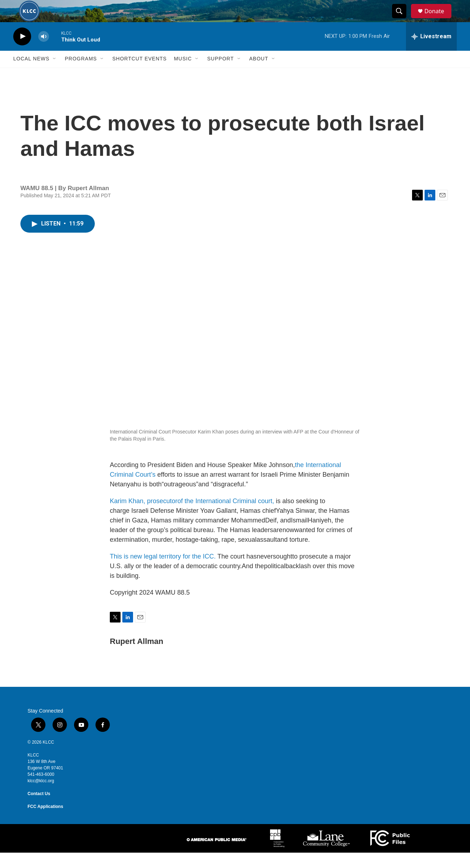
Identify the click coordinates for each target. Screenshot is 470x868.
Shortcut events (139, 74)
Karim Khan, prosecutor (144, 517)
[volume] (44, 52)
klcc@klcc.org (41, 796)
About (259, 74)
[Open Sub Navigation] (55, 74)
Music (183, 74)
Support (220, 74)
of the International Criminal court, (226, 517)
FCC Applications (45, 822)
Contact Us (39, 809)
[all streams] (431, 52)
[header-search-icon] (402, 19)
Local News (31, 74)
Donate (439, 19)
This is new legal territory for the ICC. (163, 572)
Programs (81, 74)
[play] (22, 52)
